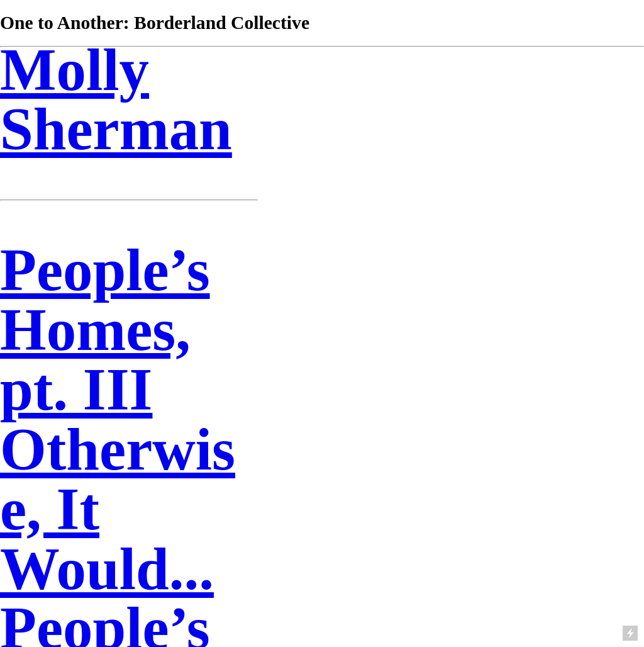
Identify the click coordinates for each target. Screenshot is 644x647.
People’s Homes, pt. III (105, 330)
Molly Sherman (116, 100)
